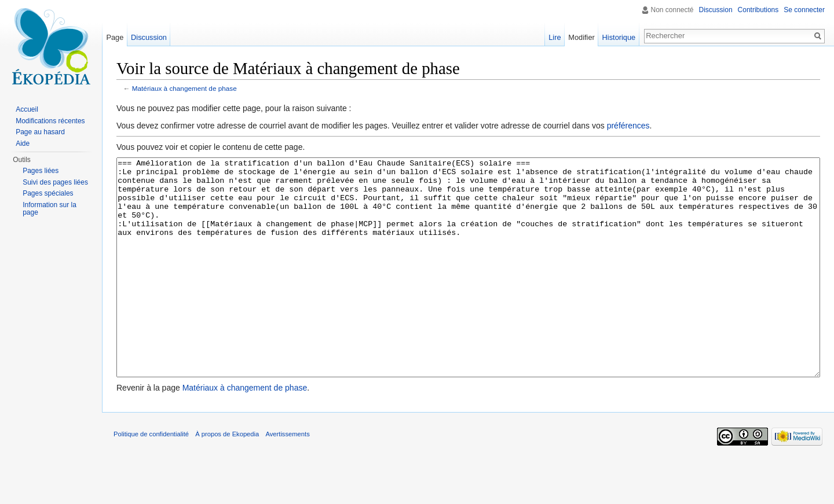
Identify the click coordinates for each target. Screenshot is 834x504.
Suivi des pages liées (55, 182)
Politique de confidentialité (151, 477)
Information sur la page (50, 209)
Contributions (758, 10)
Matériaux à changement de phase (184, 88)
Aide (23, 144)
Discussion (716, 10)
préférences (628, 126)
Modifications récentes (50, 121)
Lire (555, 37)
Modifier (581, 37)
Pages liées (41, 171)
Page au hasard (40, 132)
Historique (619, 37)
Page (115, 37)
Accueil (27, 109)
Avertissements (287, 477)
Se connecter (804, 10)
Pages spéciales (48, 193)
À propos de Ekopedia (227, 477)
